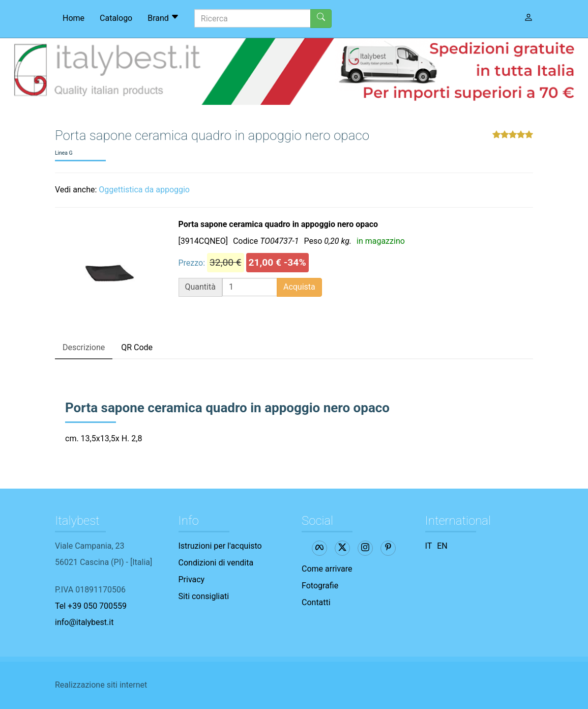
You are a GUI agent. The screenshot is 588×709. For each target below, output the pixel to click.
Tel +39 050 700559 (91, 606)
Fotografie (320, 586)
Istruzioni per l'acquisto (220, 546)
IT (429, 546)
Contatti (316, 602)
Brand (163, 18)
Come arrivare (327, 569)
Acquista (299, 287)
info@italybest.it (84, 622)
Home (73, 18)
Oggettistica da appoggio (144, 190)
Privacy (192, 579)
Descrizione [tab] (84, 347)
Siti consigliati (204, 596)
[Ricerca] (253, 18)
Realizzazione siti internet (101, 685)
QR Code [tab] (137, 347)
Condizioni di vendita (216, 563)
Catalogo (116, 18)
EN (442, 546)
